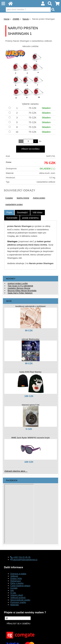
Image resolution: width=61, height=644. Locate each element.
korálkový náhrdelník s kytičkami (30, 306)
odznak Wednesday (30, 339)
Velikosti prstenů (18, 598)
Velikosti (14, 576)
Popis (9, 212)
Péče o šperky (17, 583)
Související (22, 212)
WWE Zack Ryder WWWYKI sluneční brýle (30, 438)
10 (17, 132)
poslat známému (30, 218)
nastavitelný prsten (14, 204)
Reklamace (16, 581)
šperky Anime (23, 198)
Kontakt (14, 588)
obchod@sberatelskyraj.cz (24, 560)
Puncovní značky (18, 602)
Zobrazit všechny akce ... (16, 471)
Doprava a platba (18, 574)
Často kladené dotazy (20, 586)
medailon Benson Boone (19, 288)
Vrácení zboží (17, 595)
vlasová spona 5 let (30, 405)
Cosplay (9, 198)
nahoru (56, 639)
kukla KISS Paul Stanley (31, 372)
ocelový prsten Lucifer (18, 283)
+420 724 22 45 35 (20, 557)
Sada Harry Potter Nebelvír (20, 293)
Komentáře (12, 218)
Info (12, 590)
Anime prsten (39, 198)
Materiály (15, 605)
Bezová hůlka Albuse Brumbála (22, 291)
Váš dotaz (38, 212)
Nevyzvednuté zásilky (20, 600)
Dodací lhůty (16, 578)
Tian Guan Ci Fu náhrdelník (20, 286)
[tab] (9, 213)
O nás (13, 593)
